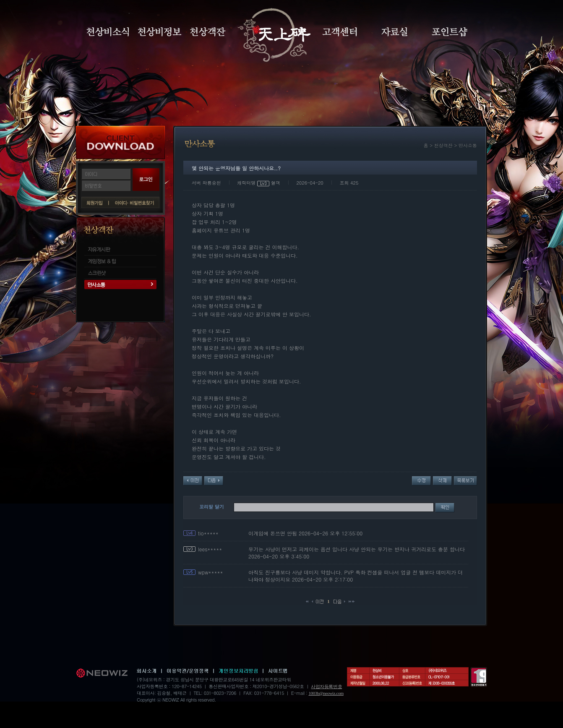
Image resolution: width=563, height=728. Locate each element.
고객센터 (340, 32)
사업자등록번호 (326, 686)
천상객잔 (208, 32)
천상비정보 (160, 32)
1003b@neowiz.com (326, 693)
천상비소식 (108, 32)
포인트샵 (450, 32)
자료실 (394, 32)
